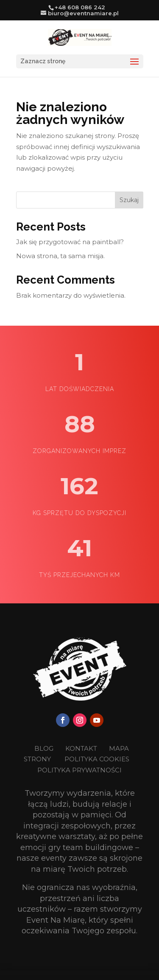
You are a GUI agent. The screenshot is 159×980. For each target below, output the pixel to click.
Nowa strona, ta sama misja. (60, 256)
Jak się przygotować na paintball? (70, 242)
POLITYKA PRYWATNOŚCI (79, 770)
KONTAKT (82, 748)
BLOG (45, 748)
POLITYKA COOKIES (97, 759)
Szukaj (129, 200)
